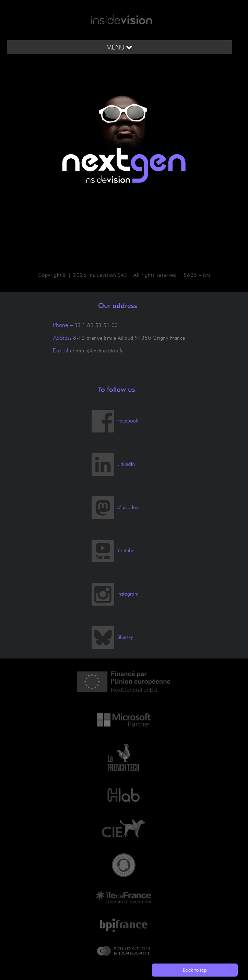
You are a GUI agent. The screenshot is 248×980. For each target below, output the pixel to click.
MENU (119, 47)
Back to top (195, 970)
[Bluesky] (119, 647)
